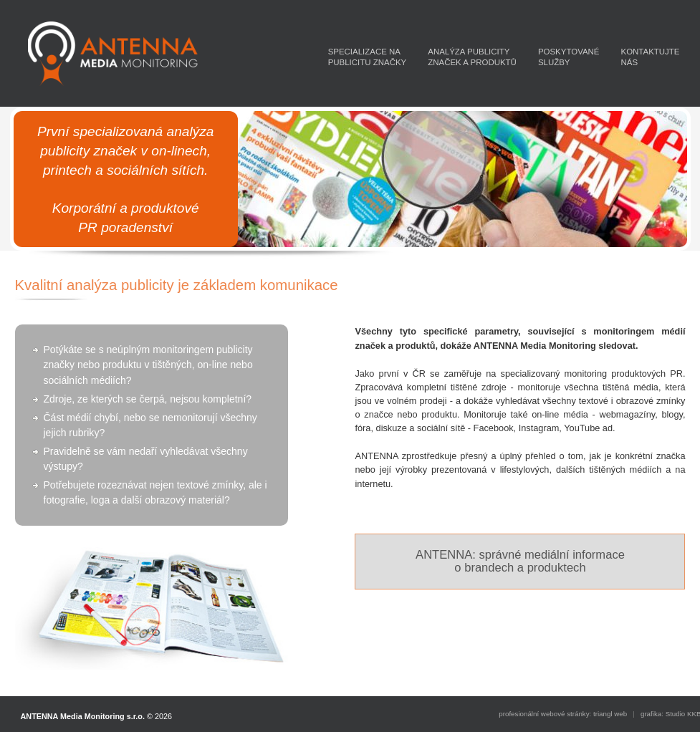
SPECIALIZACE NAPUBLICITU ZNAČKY (368, 57)
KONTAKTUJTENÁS (651, 57)
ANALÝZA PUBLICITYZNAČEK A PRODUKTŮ (472, 57)
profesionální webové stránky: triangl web (563, 714)
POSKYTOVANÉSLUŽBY (569, 57)
